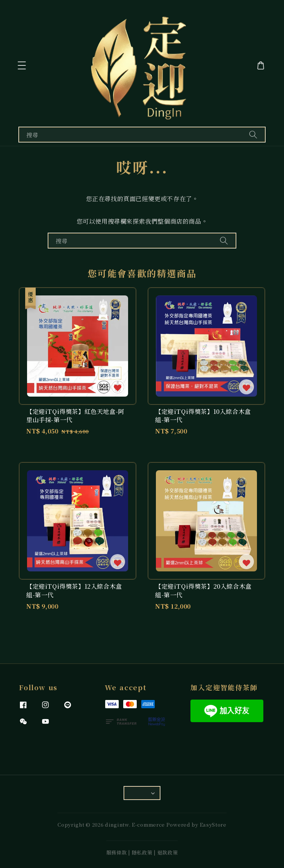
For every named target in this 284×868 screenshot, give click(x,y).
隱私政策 (142, 852)
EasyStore (213, 825)
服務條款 (117, 852)
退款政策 (168, 852)
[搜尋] (253, 134)
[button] (23, 65)
